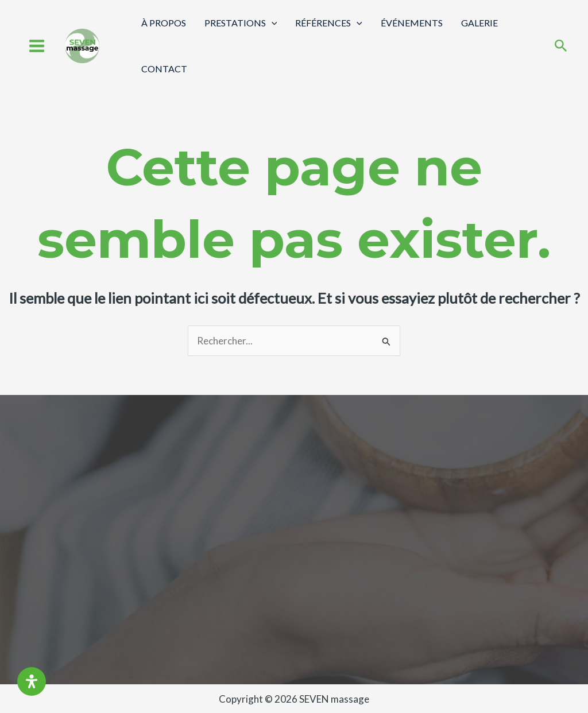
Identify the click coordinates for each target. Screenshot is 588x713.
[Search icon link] (561, 47)
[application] (272, 23)
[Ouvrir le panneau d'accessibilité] (32, 681)
